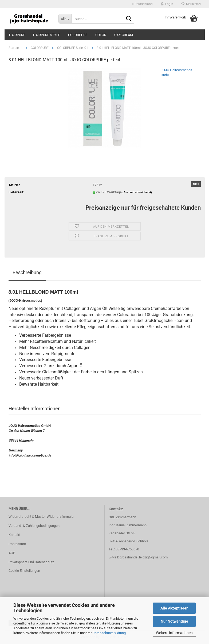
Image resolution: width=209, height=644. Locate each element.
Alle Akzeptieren (174, 608)
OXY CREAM (124, 35)
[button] (142, 4)
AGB (12, 553)
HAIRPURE (17, 35)
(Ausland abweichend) (137, 192)
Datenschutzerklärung (109, 633)
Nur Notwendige (174, 621)
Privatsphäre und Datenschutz (31, 562)
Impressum (17, 544)
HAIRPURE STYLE (47, 35)
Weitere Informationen (174, 633)
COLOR (101, 35)
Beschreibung (27, 272)
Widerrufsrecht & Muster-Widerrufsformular (42, 517)
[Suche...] (65, 19)
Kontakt (14, 535)
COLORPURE (78, 35)
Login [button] (167, 4)
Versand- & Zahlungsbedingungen (34, 526)
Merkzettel (191, 4)
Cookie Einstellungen (24, 571)
